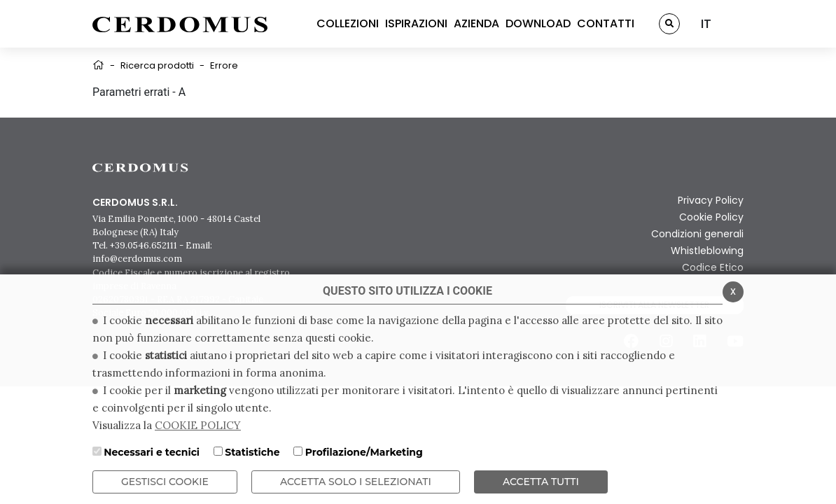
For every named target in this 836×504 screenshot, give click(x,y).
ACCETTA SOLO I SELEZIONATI (356, 482)
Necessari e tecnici (152, 452)
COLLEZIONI (348, 23)
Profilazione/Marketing (364, 452)
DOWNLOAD (538, 23)
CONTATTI (606, 23)
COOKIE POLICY (198, 425)
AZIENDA (476, 23)
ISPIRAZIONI (416, 23)
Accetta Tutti (541, 482)
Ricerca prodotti (157, 65)
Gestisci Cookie (165, 482)
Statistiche (252, 452)
